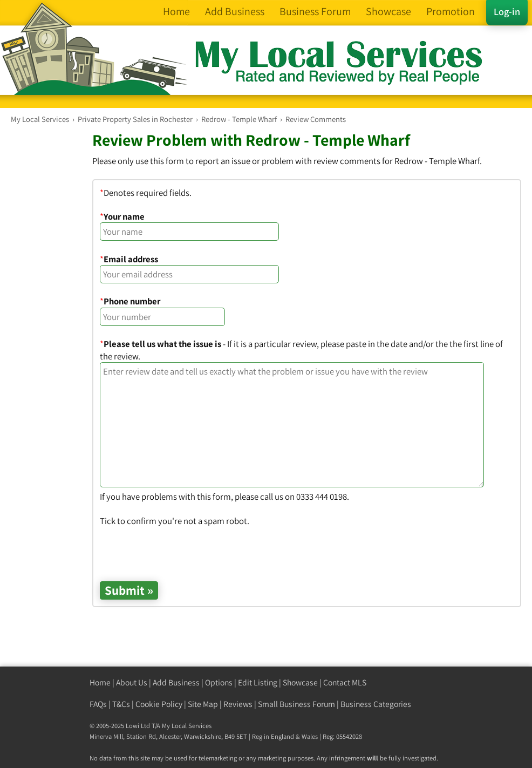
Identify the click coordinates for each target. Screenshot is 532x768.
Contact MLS (345, 682)
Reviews (238, 704)
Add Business (176, 682)
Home (100, 682)
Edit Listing (258, 682)
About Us (132, 682)
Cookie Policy (159, 704)
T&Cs (121, 704)
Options (219, 682)
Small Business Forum (296, 704)
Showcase (300, 682)
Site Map (203, 704)
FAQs (98, 704)
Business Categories (376, 704)
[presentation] (182, 548)
